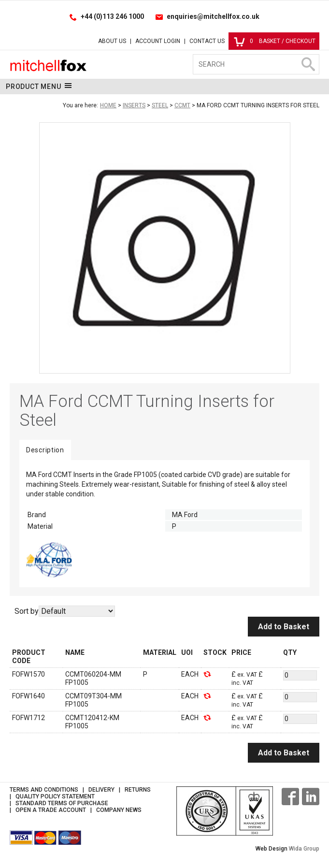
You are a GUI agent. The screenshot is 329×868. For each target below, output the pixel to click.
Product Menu (39, 86)
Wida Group (304, 849)
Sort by (27, 611)
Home (108, 105)
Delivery (101, 790)
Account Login (158, 41)
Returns (138, 790)
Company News (119, 810)
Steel (160, 105)
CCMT (182, 105)
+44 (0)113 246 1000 (112, 16)
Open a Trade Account (51, 810)
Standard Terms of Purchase (62, 803)
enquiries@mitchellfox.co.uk (213, 16)
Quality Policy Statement (55, 796)
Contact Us (207, 41)
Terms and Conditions (44, 790)
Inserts (134, 105)
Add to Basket (284, 627)
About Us (112, 41)
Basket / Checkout (275, 41)
